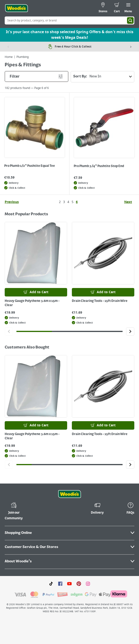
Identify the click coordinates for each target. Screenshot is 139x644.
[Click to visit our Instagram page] (88, 584)
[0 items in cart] (117, 8)
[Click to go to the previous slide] (9, 331)
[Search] (130, 20)
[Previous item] (8, 47)
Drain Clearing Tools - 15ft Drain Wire (100, 301)
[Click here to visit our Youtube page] (69, 584)
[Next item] (131, 47)
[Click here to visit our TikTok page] (51, 584)
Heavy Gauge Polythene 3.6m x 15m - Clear (32, 303)
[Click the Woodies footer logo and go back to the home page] (69, 494)
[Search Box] (69, 20)
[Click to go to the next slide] (130, 331)
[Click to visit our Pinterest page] (79, 584)
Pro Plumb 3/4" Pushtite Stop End (99, 166)
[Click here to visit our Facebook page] (60, 584)
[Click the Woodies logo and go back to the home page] (16, 8)
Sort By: (104, 77)
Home (9, 57)
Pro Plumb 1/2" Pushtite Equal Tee (30, 166)
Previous (12, 202)
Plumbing (23, 57)
